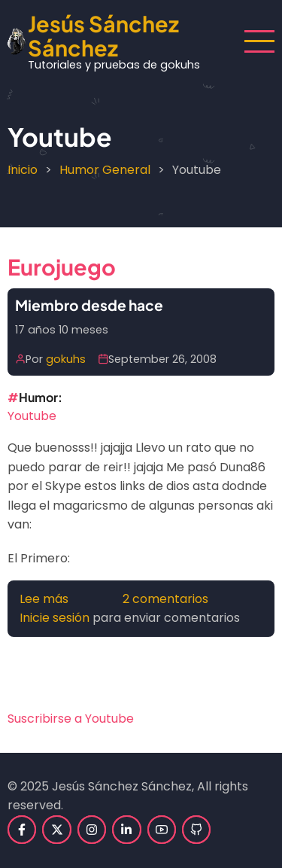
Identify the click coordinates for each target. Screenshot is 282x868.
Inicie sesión (55, 618)
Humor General (105, 170)
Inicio (23, 170)
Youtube (32, 416)
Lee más (44, 599)
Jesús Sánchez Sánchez (103, 35)
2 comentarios (165, 599)
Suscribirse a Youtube (71, 719)
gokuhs (66, 359)
